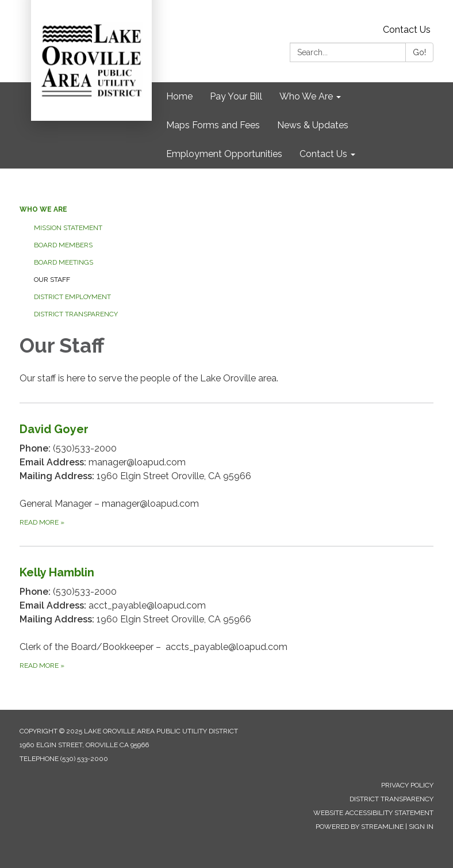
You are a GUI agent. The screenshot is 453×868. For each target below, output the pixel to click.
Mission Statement (68, 228)
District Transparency (76, 314)
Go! (419, 52)
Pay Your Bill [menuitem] (236, 96)
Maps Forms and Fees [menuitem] (213, 125)
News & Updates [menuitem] (313, 125)
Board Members (63, 245)
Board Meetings (64, 262)
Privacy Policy (407, 785)
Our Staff (52, 280)
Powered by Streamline (360, 827)
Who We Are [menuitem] (306, 96)
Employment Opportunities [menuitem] (224, 154)
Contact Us (407, 30)
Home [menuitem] (179, 96)
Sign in (421, 827)
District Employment (72, 297)
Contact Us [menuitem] (323, 154)
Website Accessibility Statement (373, 813)
